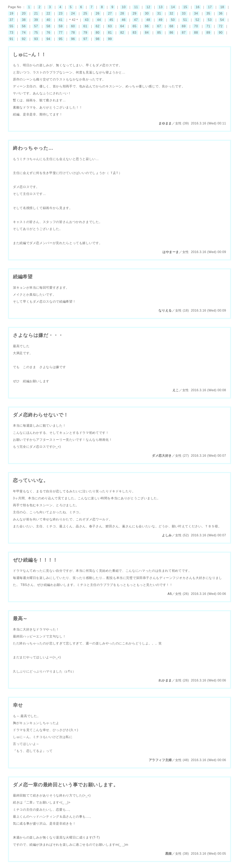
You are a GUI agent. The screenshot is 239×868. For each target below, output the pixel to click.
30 (147, 13)
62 (98, 26)
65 (135, 26)
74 (24, 33)
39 (36, 20)
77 (61, 33)
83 (135, 33)
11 (136, 7)
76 (48, 33)
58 (48, 26)
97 (85, 39)
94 (48, 39)
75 (36, 33)
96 (73, 39)
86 (171, 33)
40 (48, 20)
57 (36, 26)
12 (148, 7)
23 (61, 13)
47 (136, 20)
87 (184, 33)
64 (122, 26)
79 (85, 33)
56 (24, 26)
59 (61, 26)
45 (111, 20)
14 (173, 7)
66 (147, 26)
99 (110, 39)
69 (184, 26)
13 (161, 7)
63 (110, 26)
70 (196, 26)
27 (110, 13)
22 (48, 13)
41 (61, 20)
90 (221, 33)
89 (208, 33)
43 (87, 20)
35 (208, 13)
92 (24, 39)
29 (135, 13)
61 (85, 26)
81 (110, 33)
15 (185, 7)
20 (24, 13)
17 (210, 7)
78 (73, 33)
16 (198, 7)
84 (147, 33)
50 (173, 20)
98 (98, 39)
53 (210, 20)
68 (171, 26)
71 (208, 26)
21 (36, 13)
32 (171, 13)
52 (197, 20)
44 (99, 20)
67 (159, 26)
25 (85, 13)
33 (184, 13)
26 (98, 13)
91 (11, 39)
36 (221, 13)
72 (221, 26)
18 (222, 7)
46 (124, 20)
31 (159, 13)
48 (148, 20)
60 (73, 26)
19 (11, 13)
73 (11, 33)
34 (196, 13)
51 (185, 20)
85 (159, 33)
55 (11, 26)
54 (222, 20)
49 (161, 20)
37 (11, 20)
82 (122, 33)
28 (122, 13)
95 (61, 39)
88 (196, 33)
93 (36, 39)
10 (124, 7)
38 (24, 20)
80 (98, 33)
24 (73, 13)
